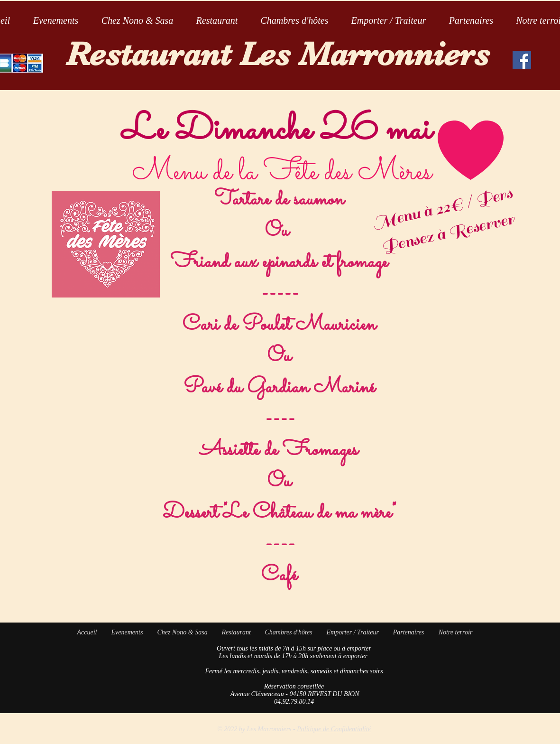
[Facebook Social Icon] (522, 60)
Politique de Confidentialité (334, 729)
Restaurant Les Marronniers (278, 54)
